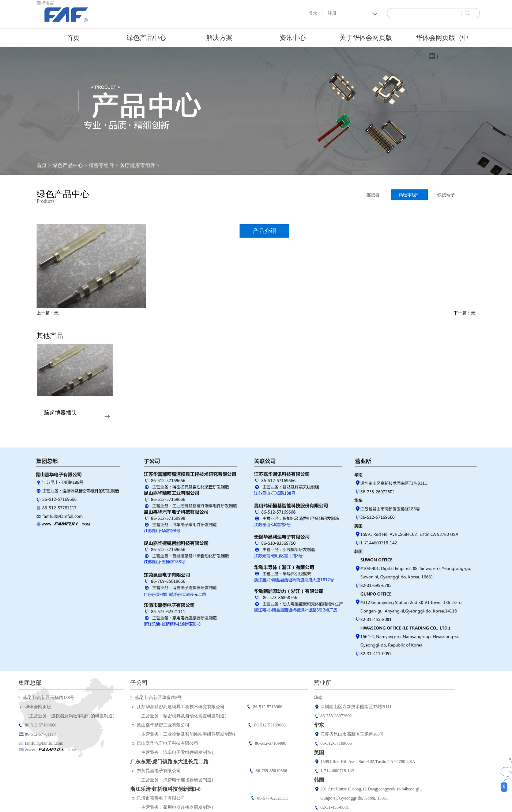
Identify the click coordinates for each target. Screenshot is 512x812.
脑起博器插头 (60, 413)
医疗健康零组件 (138, 165)
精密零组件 (101, 165)
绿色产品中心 (68, 165)
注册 (332, 13)
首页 (73, 38)
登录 (313, 13)
